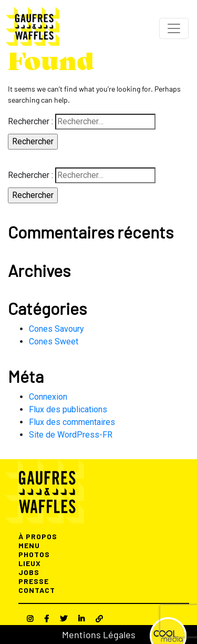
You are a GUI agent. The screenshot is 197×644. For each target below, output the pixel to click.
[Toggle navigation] (174, 28)
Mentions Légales (99, 635)
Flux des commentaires (72, 422)
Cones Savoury (56, 329)
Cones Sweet (54, 341)
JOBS (29, 572)
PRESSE (34, 581)
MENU (29, 545)
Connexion (48, 397)
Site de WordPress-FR (71, 435)
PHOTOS (34, 554)
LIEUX (30, 563)
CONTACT (37, 590)
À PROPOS (38, 536)
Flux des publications (68, 409)
